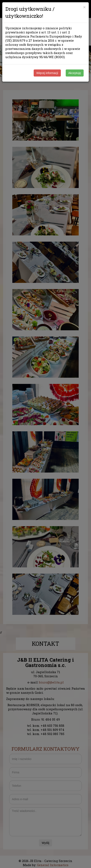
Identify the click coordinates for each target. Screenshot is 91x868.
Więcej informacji (47, 73)
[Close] (84, 7)
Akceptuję (75, 73)
